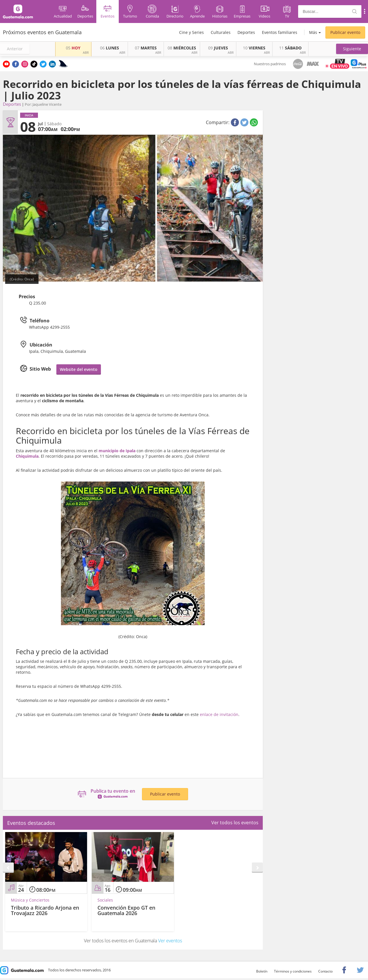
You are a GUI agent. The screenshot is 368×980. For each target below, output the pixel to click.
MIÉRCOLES (182, 48)
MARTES (146, 48)
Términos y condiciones (293, 971)
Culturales (221, 32)
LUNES (110, 48)
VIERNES (254, 48)
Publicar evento (345, 32)
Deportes (246, 32)
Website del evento (79, 369)
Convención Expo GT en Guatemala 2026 (126, 910)
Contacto (325, 971)
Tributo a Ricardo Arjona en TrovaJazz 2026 (45, 910)
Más (313, 32)
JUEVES (218, 48)
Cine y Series (191, 32)
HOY (73, 48)
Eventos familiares (280, 32)
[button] (352, 49)
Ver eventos (170, 941)
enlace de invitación (219, 714)
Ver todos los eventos (235, 823)
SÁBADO (290, 48)
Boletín (262, 971)
